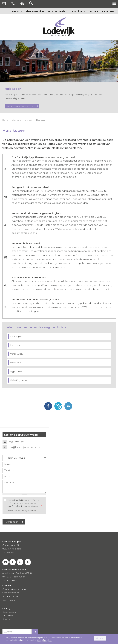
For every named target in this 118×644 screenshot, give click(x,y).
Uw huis (29, 120)
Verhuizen (16, 363)
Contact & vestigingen (14, 589)
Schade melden (11, 596)
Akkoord (100, 638)
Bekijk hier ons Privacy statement (22, 511)
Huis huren (16, 345)
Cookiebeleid (9, 612)
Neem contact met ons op (20, 106)
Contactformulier (11, 593)
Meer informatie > (44, 640)
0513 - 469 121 (11, 580)
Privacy (6, 619)
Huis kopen (16, 336)
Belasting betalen (20, 380)
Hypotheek (16, 371)
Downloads (9, 600)
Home (5, 120)
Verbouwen (16, 354)
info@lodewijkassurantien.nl (24, 447)
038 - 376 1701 (16, 442)
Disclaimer (8, 616)
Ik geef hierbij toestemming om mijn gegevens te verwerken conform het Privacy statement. (25, 503)
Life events (16, 120)
